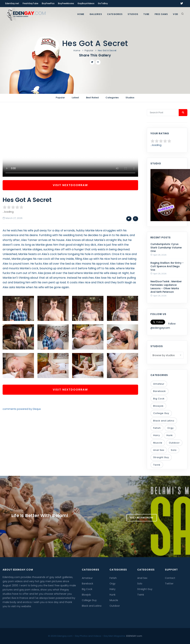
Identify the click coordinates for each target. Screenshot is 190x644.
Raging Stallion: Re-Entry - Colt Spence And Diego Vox (167, 266)
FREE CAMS (161, 14)
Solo (174, 450)
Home (81, 14)
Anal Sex (159, 450)
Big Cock (159, 399)
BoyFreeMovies (66, 3)
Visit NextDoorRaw (70, 185)
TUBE (146, 14)
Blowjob (158, 406)
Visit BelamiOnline (142, 518)
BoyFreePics (48, 3)
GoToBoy (103, 3)
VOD (176, 14)
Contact (170, 578)
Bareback (160, 391)
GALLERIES (96, 14)
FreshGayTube (30, 3)
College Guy (161, 413)
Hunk (170, 435)
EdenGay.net (12, 3)
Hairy (157, 435)
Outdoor (174, 443)
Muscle (158, 443)
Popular (89, 50)
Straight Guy (161, 457)
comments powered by (22, 409)
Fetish (157, 428)
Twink (157, 465)
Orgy (170, 428)
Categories (115, 14)
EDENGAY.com (134, 636)
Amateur (159, 384)
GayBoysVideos (86, 3)
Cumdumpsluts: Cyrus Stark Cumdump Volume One (166, 248)
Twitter (169, 584)
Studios (133, 14)
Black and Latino (164, 421)
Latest (75, 98)
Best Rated (92, 98)
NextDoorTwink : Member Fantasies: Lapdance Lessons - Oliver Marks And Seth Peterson (166, 287)
